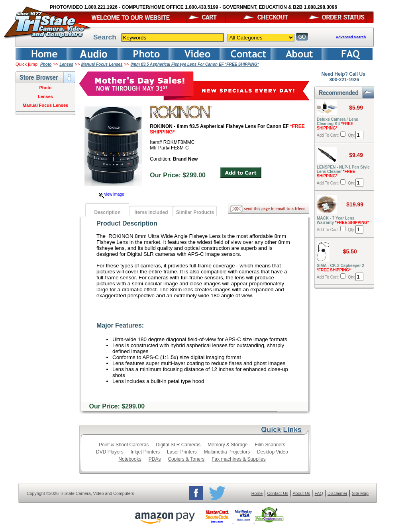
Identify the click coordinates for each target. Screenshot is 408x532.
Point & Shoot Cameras (124, 445)
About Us (301, 493)
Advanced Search (351, 37)
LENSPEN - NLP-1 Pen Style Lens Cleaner (343, 172)
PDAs (155, 459)
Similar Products (195, 212)
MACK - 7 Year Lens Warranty (343, 220)
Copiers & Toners (186, 459)
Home (257, 493)
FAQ (319, 493)
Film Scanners (270, 445)
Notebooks (130, 459)
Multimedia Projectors (227, 452)
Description (107, 212)
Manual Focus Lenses (102, 64)
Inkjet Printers (145, 452)
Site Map (360, 493)
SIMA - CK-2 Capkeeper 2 (340, 268)
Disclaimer (337, 493)
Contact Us (278, 493)
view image (112, 194)
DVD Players (110, 452)
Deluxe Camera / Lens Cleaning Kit (337, 124)
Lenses (66, 64)
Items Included (151, 212)
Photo (46, 64)
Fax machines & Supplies (238, 459)
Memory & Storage (228, 445)
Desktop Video (273, 452)
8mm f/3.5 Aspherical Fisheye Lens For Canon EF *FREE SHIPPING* (195, 64)
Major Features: (120, 325)
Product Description (127, 223)
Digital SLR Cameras (178, 445)
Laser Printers (182, 452)
